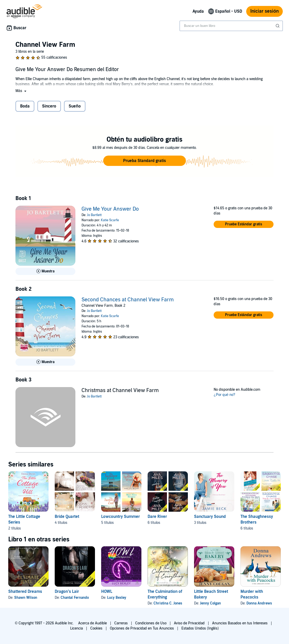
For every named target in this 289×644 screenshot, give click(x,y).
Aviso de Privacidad (189, 623)
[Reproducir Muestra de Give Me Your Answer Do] (45, 271)
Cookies (96, 628)
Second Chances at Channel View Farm (128, 300)
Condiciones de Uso (151, 623)
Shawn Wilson (26, 598)
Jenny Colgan (210, 603)
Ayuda (198, 11)
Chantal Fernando (75, 598)
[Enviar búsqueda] (278, 26)
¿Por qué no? (224, 395)
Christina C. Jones (168, 603)
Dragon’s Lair (67, 592)
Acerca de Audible (93, 623)
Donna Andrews (259, 603)
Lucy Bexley (117, 598)
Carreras (121, 623)
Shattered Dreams (25, 592)
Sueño (75, 106)
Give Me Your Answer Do (110, 209)
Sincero (49, 106)
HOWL (107, 592)
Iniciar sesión (264, 11)
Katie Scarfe (110, 220)
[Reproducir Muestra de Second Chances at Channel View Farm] (45, 362)
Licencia (77, 628)
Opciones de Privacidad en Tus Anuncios (142, 628)
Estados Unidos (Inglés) (200, 628)
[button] (21, 91)
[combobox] (231, 26)
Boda (25, 106)
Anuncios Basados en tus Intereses (240, 623)
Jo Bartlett (94, 215)
